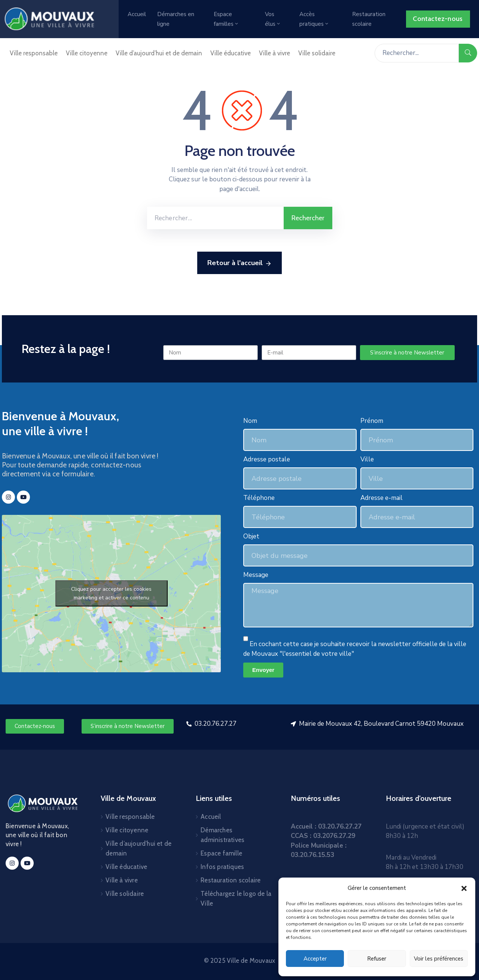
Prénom (372, 421)
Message (256, 575)
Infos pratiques (222, 867)
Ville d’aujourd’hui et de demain (159, 53)
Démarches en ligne (176, 19)
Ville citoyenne (87, 53)
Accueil (137, 14)
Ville (367, 459)
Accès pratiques (314, 19)
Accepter (315, 959)
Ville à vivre (274, 53)
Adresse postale (267, 459)
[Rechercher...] (417, 53)
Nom (250, 421)
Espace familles (226, 19)
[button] (464, 888)
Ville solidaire (317, 53)
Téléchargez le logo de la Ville (236, 898)
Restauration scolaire (369, 19)
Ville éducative (231, 53)
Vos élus (273, 19)
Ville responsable (34, 53)
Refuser (377, 959)
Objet (251, 536)
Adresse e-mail (382, 498)
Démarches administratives (222, 835)
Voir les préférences (439, 959)
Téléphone (259, 498)
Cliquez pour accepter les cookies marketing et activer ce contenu (111, 593)
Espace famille (221, 853)
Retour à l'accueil (239, 263)
